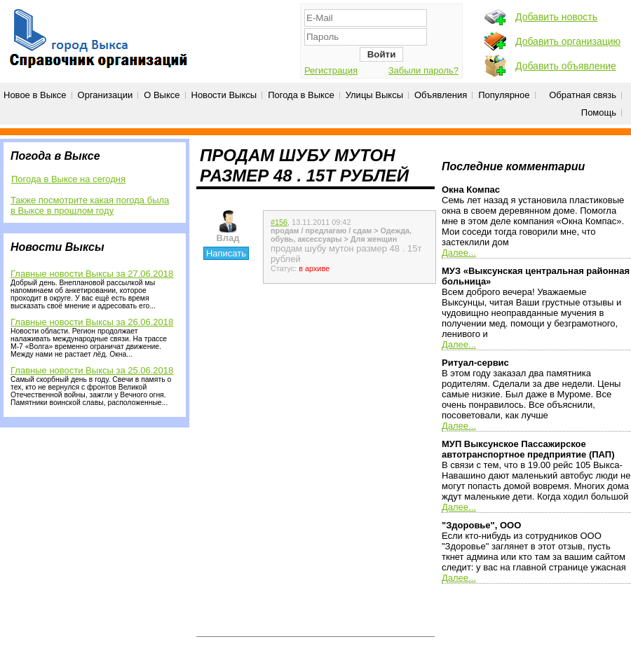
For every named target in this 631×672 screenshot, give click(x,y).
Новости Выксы (224, 95)
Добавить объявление (566, 66)
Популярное (504, 95)
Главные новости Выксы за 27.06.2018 (92, 274)
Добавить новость (556, 17)
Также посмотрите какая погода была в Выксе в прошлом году (90, 205)
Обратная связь (583, 95)
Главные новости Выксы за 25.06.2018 (92, 370)
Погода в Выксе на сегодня (68, 179)
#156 (279, 222)
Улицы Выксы (374, 95)
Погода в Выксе (301, 95)
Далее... (459, 253)
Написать (226, 253)
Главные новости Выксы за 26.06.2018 (92, 322)
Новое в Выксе (35, 95)
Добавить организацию (568, 41)
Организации (106, 95)
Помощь (599, 112)
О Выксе (162, 95)
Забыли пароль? (423, 70)
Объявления (441, 95)
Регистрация (331, 70)
